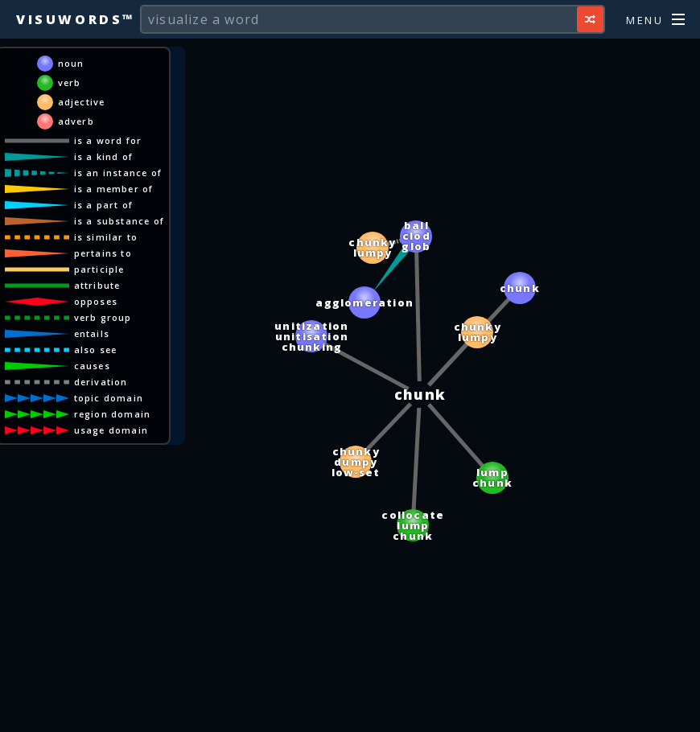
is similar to (106, 237)
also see (96, 350)
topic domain (109, 398)
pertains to (103, 253)
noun (71, 63)
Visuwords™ (76, 19)
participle (99, 269)
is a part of (103, 205)
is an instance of (118, 173)
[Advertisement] (350, 712)
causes (92, 366)
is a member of (114, 189)
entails (92, 333)
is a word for (108, 140)
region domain (113, 414)
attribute (97, 285)
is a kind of (103, 156)
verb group (103, 317)
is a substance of (119, 221)
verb (70, 82)
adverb (76, 121)
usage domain (111, 430)
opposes (96, 301)
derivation (101, 382)
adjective (82, 102)
